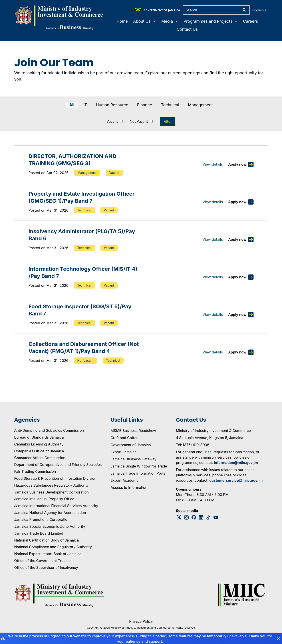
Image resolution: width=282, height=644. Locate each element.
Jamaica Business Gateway (133, 459)
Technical (170, 105)
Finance (145, 105)
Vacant (112, 121)
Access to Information (129, 488)
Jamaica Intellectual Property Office (44, 499)
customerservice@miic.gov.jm (236, 480)
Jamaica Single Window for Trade (139, 466)
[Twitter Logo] (179, 517)
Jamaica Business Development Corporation (51, 492)
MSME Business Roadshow (133, 431)
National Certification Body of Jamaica (46, 540)
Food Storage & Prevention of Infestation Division (55, 478)
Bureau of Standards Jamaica (39, 437)
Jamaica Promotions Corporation (42, 520)
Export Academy (124, 480)
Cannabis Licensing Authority (39, 444)
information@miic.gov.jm (236, 463)
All (72, 105)
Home (122, 21)
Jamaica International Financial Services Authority (56, 506)
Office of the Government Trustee (42, 561)
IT (85, 105)
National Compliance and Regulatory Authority (53, 547)
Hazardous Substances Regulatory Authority (51, 485)
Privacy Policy (141, 621)
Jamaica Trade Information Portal (138, 473)
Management (200, 105)
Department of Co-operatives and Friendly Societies (58, 465)
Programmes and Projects (211, 21)
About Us (145, 21)
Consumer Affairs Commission (40, 458)
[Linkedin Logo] (201, 517)
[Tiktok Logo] (208, 517)
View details (213, 164)
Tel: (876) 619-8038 (193, 445)
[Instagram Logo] (186, 517)
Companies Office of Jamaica (39, 451)
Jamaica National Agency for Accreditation (50, 513)
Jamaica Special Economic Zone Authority (50, 526)
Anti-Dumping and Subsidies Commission (49, 430)
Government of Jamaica (131, 445)
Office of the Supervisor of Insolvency (46, 568)
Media (170, 21)
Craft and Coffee (124, 438)
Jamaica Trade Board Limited (39, 533)
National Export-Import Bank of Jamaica (48, 554)
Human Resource (112, 105)
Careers (251, 21)
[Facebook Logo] (194, 517)
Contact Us (187, 29)
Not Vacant (139, 121)
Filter (167, 121)
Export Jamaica (124, 452)
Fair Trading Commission (35, 471)
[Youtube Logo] (216, 517)
